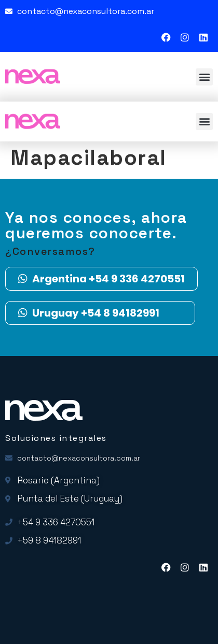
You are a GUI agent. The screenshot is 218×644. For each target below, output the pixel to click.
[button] (204, 77)
